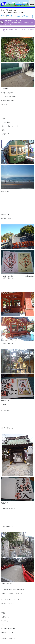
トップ (5, 10)
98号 (3, 16)
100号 (10, 16)
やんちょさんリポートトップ (11, 12)
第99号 (23, 12)
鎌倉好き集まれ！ (14, 10)
